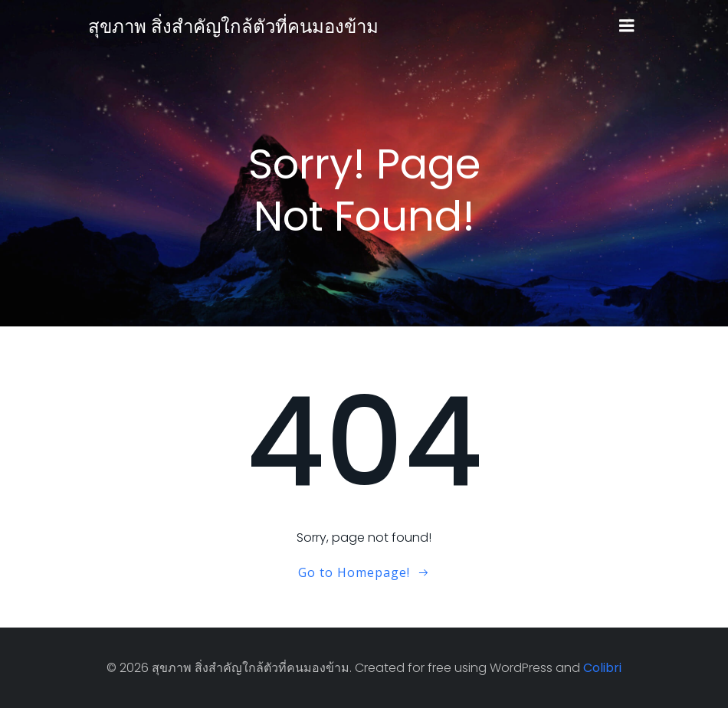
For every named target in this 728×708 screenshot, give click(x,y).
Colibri (602, 668)
